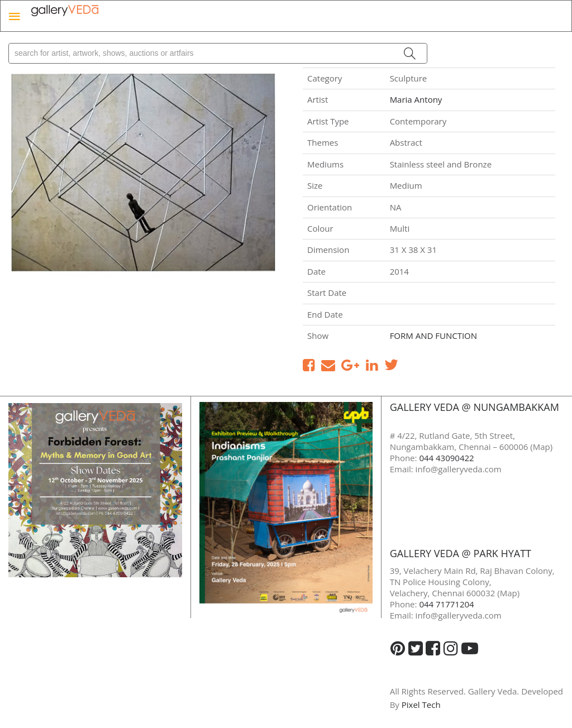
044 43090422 (446, 458)
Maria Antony (416, 99)
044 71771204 (446, 604)
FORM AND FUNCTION (433, 336)
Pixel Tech (421, 705)
